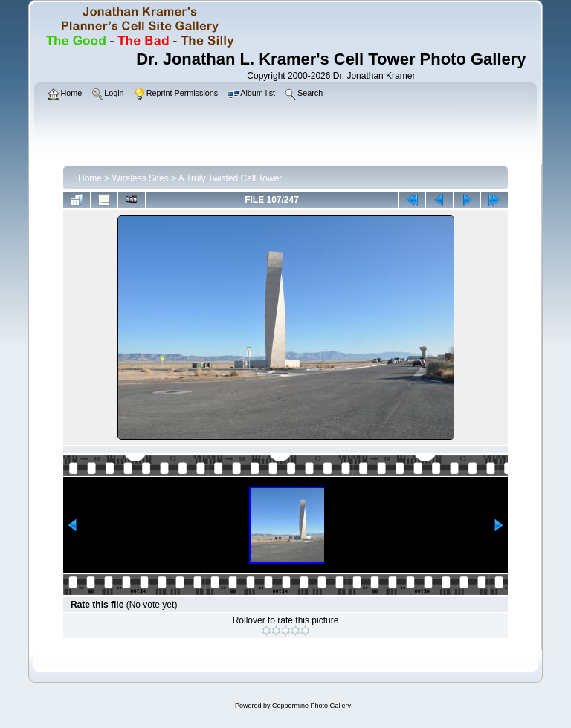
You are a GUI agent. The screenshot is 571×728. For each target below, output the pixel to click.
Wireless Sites (141, 178)
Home (90, 178)
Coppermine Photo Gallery (312, 706)
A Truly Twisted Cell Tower (230, 178)
